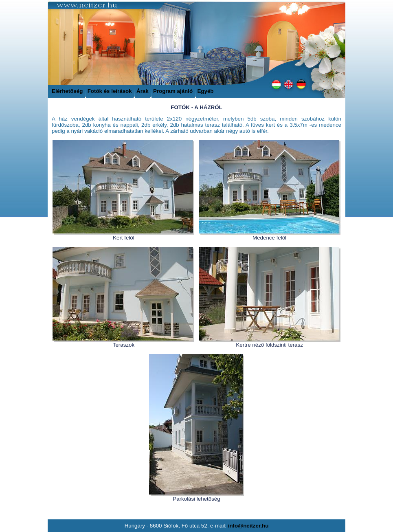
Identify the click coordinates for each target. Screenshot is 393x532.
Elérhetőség (67, 91)
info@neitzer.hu (248, 526)
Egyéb (205, 91)
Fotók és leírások (111, 91)
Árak (143, 91)
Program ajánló (174, 91)
